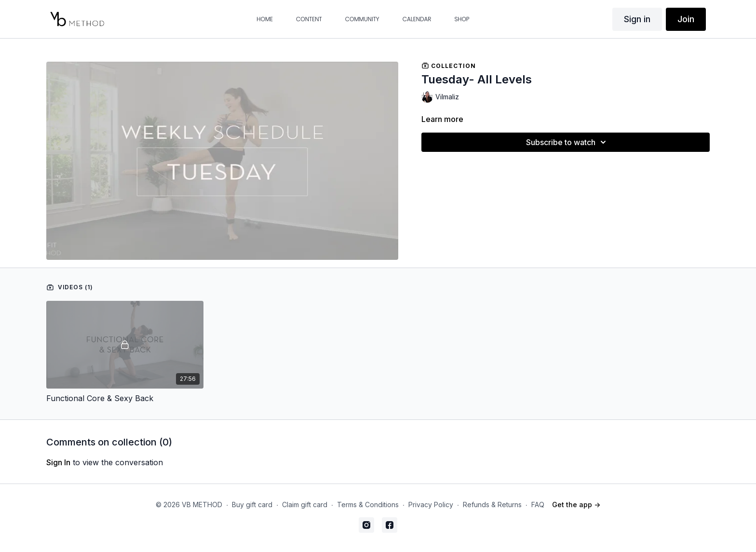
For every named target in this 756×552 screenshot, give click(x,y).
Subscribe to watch (567, 142)
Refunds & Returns (492, 505)
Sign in (637, 19)
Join (686, 19)
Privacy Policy (431, 505)
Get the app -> (576, 505)
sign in (58, 462)
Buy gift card (252, 505)
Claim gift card (305, 505)
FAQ (538, 505)
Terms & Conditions (368, 505)
